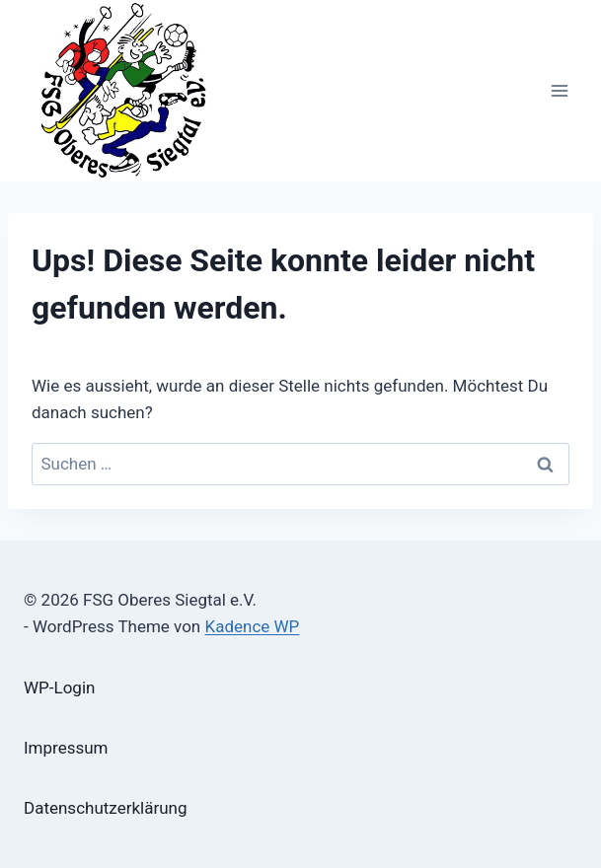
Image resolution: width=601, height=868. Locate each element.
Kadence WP (252, 626)
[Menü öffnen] (559, 90)
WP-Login (59, 687)
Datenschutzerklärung (105, 808)
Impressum (66, 748)
